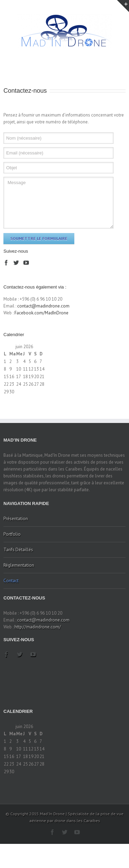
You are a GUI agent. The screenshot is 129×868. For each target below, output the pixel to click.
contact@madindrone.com (43, 306)
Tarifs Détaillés (18, 550)
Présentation (16, 519)
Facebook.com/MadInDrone (41, 313)
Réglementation (19, 565)
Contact (11, 581)
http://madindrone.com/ (38, 627)
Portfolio (12, 534)
